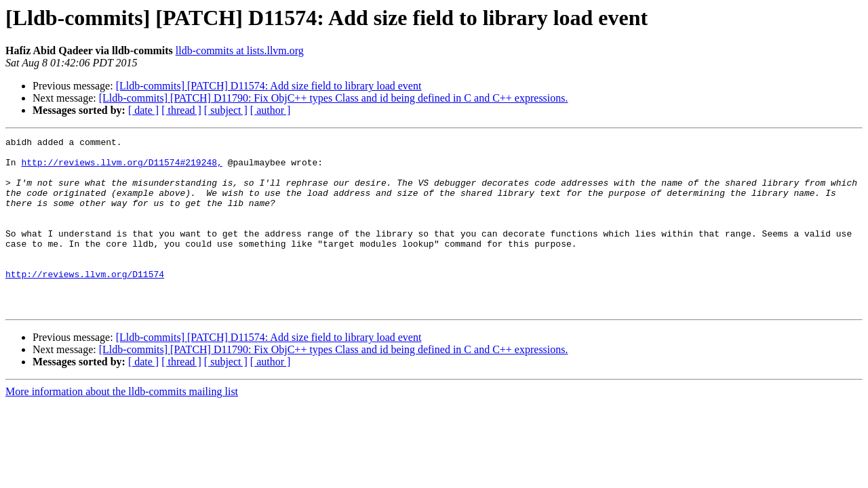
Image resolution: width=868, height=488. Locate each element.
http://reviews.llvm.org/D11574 (85, 302)
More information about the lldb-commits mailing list (122, 426)
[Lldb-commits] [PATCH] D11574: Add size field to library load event (269, 86)
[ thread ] (181, 110)
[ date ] (143, 110)
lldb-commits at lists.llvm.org (240, 50)
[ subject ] (226, 110)
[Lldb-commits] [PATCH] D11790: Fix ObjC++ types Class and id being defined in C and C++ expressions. (334, 98)
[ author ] (271, 110)
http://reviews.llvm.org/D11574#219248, (121, 168)
